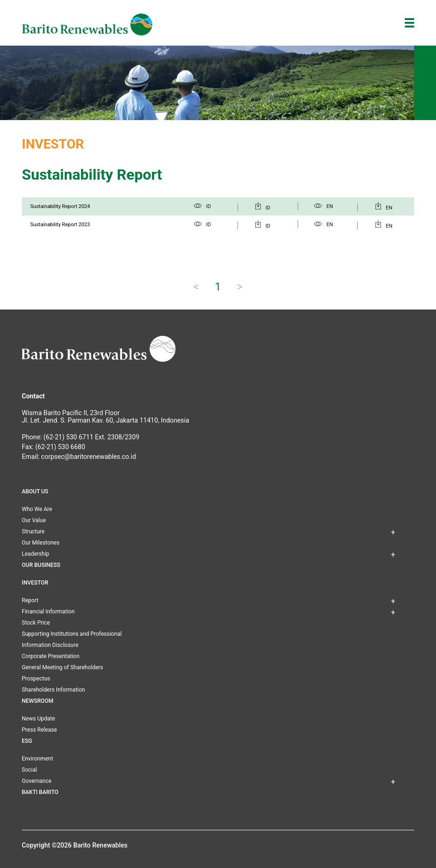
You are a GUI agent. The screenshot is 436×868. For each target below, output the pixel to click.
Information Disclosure (50, 645)
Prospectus (36, 679)
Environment (37, 759)
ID (202, 206)
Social (30, 770)
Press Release (39, 730)
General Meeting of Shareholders (63, 667)
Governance (37, 781)
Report (30, 600)
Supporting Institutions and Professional (72, 634)
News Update (38, 719)
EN (324, 206)
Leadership (36, 554)
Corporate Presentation (51, 656)
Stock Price (36, 623)
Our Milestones (41, 543)
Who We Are (37, 509)
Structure (33, 532)
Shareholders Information (54, 690)
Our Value (34, 520)
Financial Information (48, 612)
